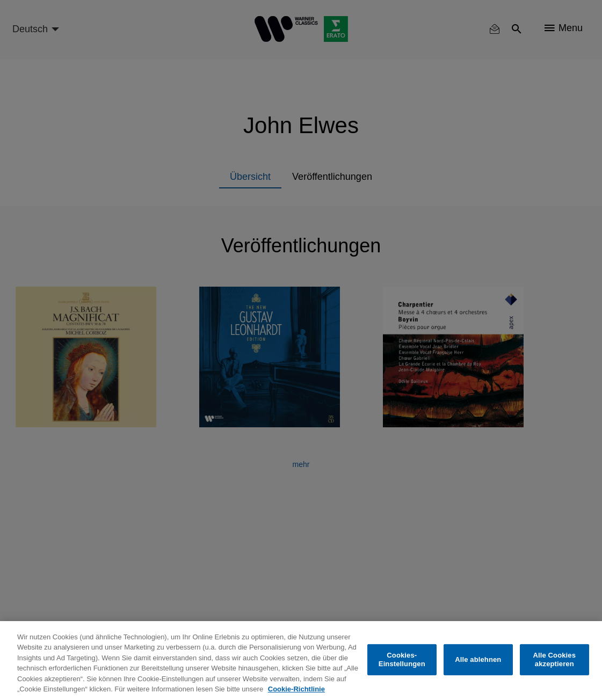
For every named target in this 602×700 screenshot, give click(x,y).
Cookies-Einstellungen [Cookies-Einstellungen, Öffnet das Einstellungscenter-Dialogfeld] (402, 659)
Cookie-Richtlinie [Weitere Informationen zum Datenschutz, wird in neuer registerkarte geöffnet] (296, 689)
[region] (301, 661)
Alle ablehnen (478, 659)
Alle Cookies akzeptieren (555, 659)
